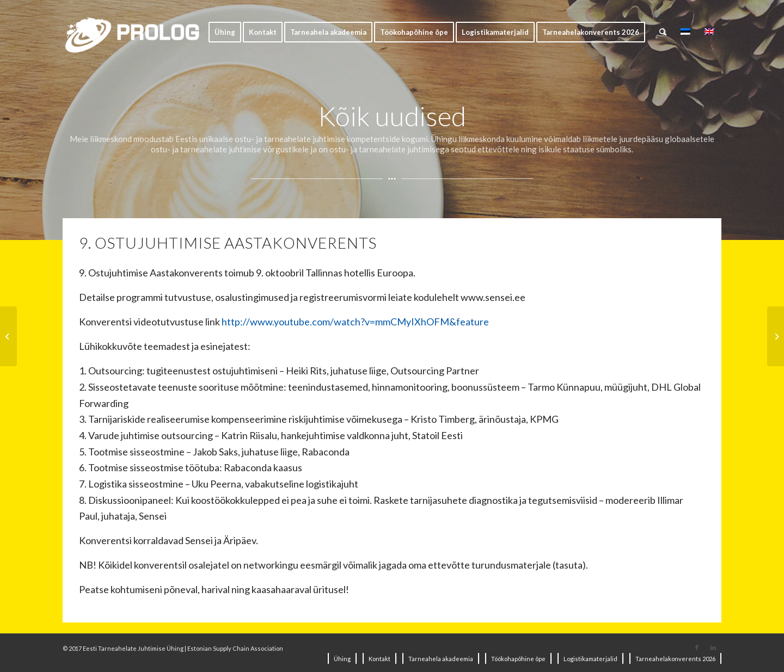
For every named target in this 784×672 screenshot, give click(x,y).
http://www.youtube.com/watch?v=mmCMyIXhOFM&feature (355, 322)
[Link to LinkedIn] (713, 648)
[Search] (663, 32)
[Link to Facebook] (697, 648)
